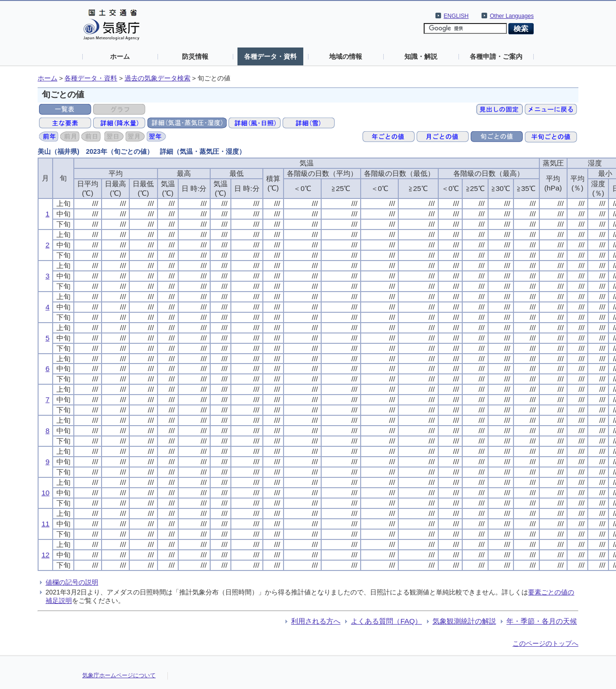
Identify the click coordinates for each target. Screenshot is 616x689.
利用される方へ (316, 621)
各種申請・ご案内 (496, 56)
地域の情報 (346, 56)
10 (45, 493)
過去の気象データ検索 (158, 78)
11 (45, 524)
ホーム (120, 56)
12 (45, 555)
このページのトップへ (545, 643)
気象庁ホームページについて (119, 675)
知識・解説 (421, 56)
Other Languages (512, 16)
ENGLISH (456, 16)
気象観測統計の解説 (464, 621)
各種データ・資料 (270, 56)
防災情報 (195, 56)
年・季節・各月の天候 (542, 621)
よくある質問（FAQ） (386, 621)
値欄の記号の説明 (72, 582)
